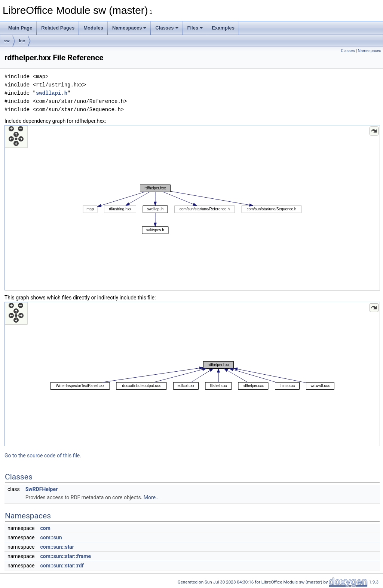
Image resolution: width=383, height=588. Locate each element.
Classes (167, 28)
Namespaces (129, 28)
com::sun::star (57, 547)
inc (22, 41)
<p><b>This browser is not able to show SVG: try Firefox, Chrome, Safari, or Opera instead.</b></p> (192, 208)
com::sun (51, 537)
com (45, 528)
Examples (223, 28)
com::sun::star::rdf (62, 566)
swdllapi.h (52, 93)
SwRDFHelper (42, 489)
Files (195, 28)
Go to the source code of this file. (43, 456)
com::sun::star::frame (65, 556)
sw (7, 41)
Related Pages (58, 28)
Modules (93, 28)
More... (152, 497)
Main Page (20, 28)
